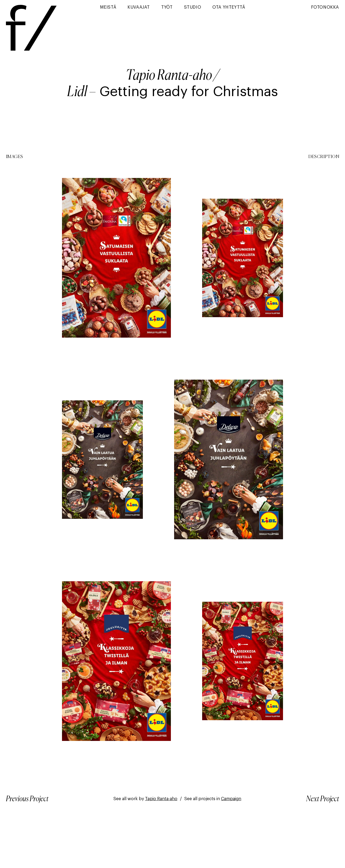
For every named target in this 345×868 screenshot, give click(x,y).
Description (324, 157)
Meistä (108, 7)
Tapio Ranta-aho (169, 76)
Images (14, 157)
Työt (167, 7)
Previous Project (27, 799)
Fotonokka (325, 7)
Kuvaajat (139, 7)
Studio (193, 7)
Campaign (231, 799)
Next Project (323, 799)
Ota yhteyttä (229, 7)
